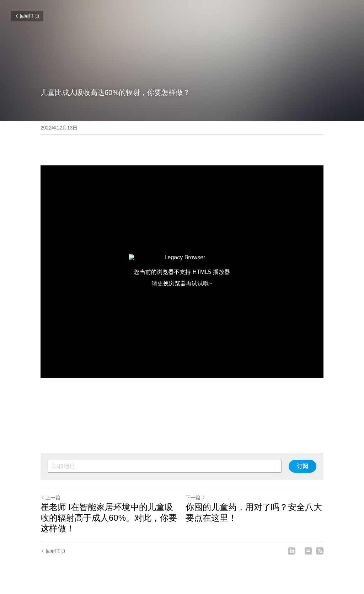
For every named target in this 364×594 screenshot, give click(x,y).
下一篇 (196, 498)
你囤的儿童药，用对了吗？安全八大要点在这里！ (254, 512)
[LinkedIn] (292, 551)
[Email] (308, 551)
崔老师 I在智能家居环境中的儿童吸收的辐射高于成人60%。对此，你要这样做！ (109, 518)
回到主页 (27, 16)
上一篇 (50, 498)
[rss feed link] (320, 551)
